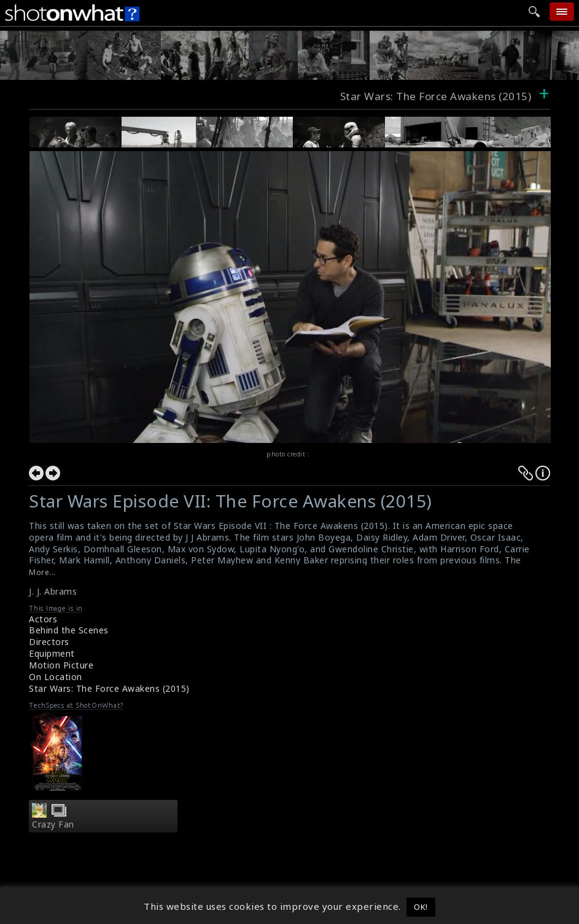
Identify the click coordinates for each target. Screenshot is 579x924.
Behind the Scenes (69, 630)
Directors (49, 642)
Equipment (52, 653)
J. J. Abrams (53, 591)
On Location (56, 677)
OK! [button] (421, 907)
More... (42, 572)
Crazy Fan (53, 824)
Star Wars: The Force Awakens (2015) (109, 688)
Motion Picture (61, 665)
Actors (43, 619)
